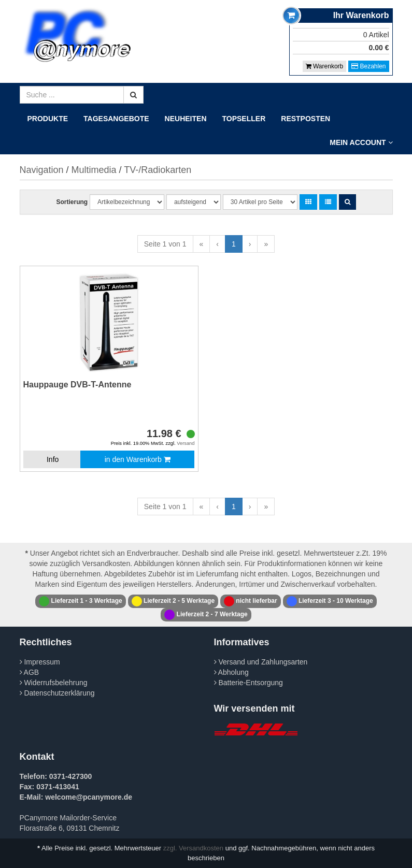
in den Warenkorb (138, 459)
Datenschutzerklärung (57, 693)
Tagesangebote (116, 119)
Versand (186, 443)
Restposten (306, 119)
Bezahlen (368, 66)
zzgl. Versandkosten (193, 848)
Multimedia (94, 170)
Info (53, 459)
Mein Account (361, 142)
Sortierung (72, 202)
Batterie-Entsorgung (248, 683)
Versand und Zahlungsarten (261, 662)
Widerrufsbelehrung (54, 683)
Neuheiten (186, 119)
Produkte (48, 119)
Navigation (42, 170)
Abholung (231, 672)
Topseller (244, 119)
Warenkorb (325, 66)
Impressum (40, 662)
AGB (30, 672)
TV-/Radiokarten (158, 170)
